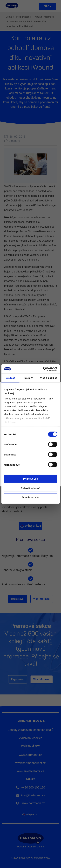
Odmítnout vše (30, 497)
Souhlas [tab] (10, 378)
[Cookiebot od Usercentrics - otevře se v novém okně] (43, 369)
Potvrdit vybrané (30, 488)
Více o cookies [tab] (49, 378)
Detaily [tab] (29, 378)
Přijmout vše (30, 479)
